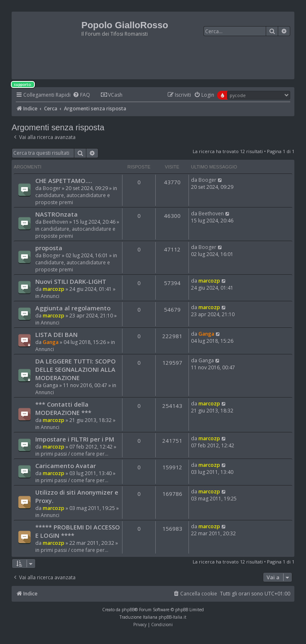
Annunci (50, 296)
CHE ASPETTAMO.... (64, 181)
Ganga (51, 342)
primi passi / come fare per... (75, 454)
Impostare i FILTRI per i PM (75, 439)
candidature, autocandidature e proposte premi (73, 199)
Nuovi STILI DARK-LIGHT (71, 281)
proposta (49, 248)
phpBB (128, 610)
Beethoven (55, 222)
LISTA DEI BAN (56, 334)
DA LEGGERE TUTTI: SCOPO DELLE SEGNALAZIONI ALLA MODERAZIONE (76, 369)
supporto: (23, 84)
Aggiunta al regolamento (73, 308)
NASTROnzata (56, 214)
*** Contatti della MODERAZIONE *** (63, 408)
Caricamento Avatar (66, 466)
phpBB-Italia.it (173, 617)
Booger (52, 188)
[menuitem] (81, 95)
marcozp (54, 289)
